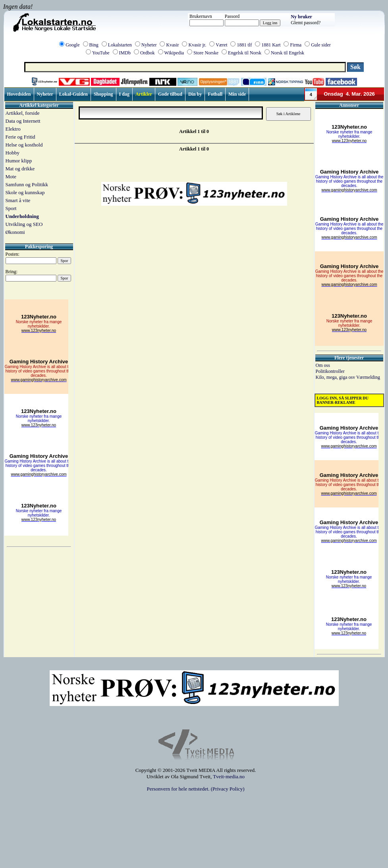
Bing (94, 45)
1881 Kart (271, 45)
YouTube (101, 53)
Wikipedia (174, 53)
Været (221, 45)
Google (72, 45)
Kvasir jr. (197, 45)
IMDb (125, 53)
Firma (296, 45)
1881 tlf (244, 45)
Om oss (323, 365)
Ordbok (148, 53)
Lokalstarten (120, 45)
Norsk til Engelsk (288, 53)
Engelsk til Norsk (245, 53)
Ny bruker (301, 17)
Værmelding (368, 377)
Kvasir (172, 45)
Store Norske (206, 53)
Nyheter (149, 45)
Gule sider (321, 45)
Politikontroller (330, 371)
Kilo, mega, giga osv (336, 377)
